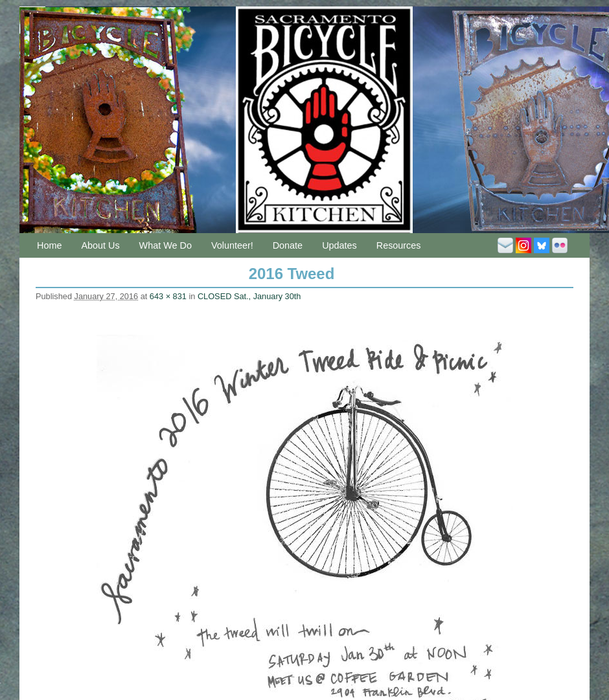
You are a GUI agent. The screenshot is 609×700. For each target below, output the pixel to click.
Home (49, 245)
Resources (399, 245)
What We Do (166, 245)
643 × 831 (168, 296)
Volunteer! (232, 245)
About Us (100, 245)
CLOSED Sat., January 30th (249, 296)
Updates (339, 245)
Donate (288, 245)
